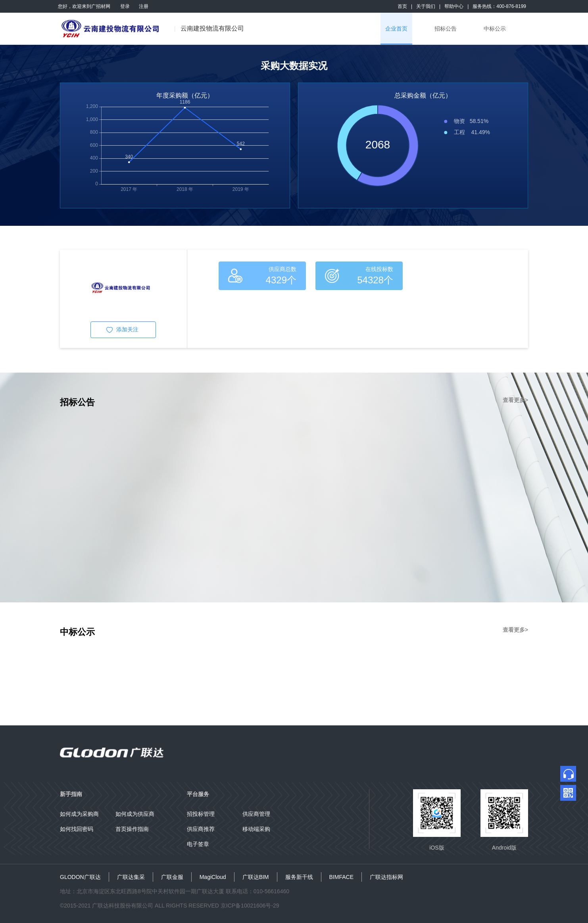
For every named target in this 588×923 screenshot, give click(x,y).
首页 (402, 6)
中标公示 (495, 29)
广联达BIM (256, 877)
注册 (144, 6)
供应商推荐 (201, 829)
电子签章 (198, 844)
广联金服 (172, 877)
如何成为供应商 (135, 814)
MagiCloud (213, 877)
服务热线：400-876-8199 (499, 6)
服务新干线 (299, 877)
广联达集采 (131, 877)
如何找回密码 (77, 829)
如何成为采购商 (79, 814)
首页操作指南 (132, 829)
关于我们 (426, 6)
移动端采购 (256, 829)
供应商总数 (282, 269)
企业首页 (396, 29)
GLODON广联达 (80, 877)
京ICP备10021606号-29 (250, 906)
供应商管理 (256, 814)
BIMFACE (341, 877)
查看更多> (515, 400)
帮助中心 (454, 6)
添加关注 (127, 329)
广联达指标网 (386, 877)
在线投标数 (379, 269)
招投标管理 (201, 814)
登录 (125, 6)
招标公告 (446, 29)
